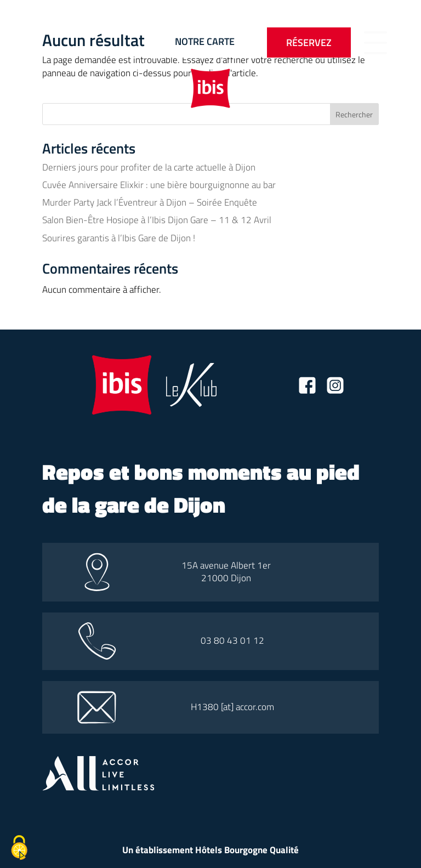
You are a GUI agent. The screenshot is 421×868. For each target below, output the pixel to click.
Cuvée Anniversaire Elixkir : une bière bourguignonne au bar (159, 185)
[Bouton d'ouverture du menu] (376, 42)
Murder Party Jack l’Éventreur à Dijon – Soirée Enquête (150, 202)
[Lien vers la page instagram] (335, 387)
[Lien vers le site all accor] (98, 787)
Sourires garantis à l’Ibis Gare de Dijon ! (119, 238)
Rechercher (354, 114)
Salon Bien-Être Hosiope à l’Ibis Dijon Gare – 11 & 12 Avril (157, 220)
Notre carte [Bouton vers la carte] (205, 41)
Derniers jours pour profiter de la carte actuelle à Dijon (149, 167)
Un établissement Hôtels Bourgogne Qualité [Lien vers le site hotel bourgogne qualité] (210, 850)
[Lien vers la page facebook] (307, 387)
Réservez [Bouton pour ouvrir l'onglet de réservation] (309, 42)
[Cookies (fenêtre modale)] (19, 849)
